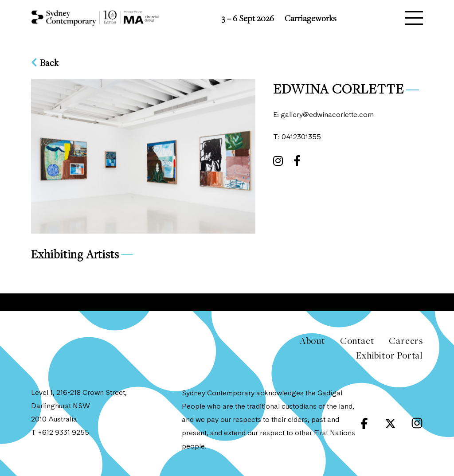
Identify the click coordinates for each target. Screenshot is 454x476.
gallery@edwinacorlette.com (327, 115)
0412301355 (301, 137)
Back (45, 63)
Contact (357, 341)
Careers (406, 341)
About (312, 341)
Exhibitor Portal (389, 355)
